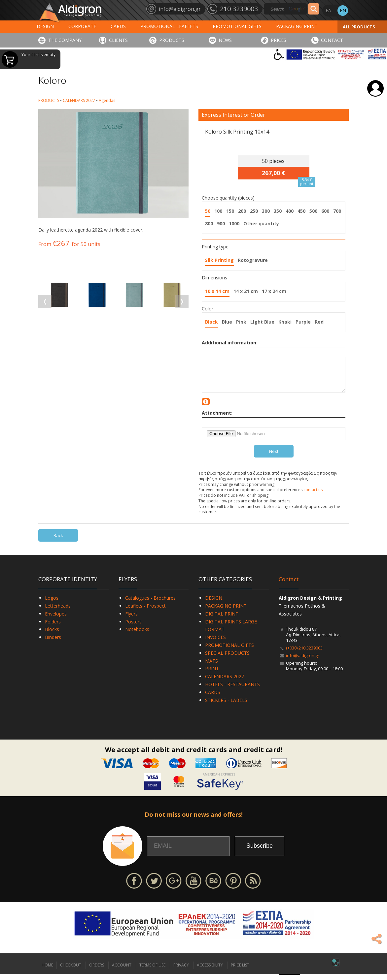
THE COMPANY (65, 40)
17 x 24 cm (274, 291)
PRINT (212, 674)
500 (313, 211)
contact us (313, 496)
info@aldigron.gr (303, 661)
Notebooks (137, 635)
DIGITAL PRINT (222, 620)
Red (319, 322)
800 (209, 223)
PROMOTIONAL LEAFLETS (169, 26)
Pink (241, 322)
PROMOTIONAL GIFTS (237, 26)
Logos (52, 604)
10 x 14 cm (217, 291)
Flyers (131, 620)
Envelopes (56, 620)
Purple (303, 322)
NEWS (225, 40)
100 (218, 211)
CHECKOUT (71, 971)
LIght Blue (262, 322)
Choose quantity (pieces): (229, 198)
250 (254, 211)
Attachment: (217, 419)
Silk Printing (219, 260)
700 (337, 211)
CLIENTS (118, 40)
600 (325, 211)
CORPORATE (82, 26)
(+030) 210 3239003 (304, 654)
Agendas (107, 100)
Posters (133, 628)
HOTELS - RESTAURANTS (232, 690)
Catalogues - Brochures (150, 604)
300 (266, 211)
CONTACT (332, 40)
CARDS (118, 26)
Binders (53, 643)
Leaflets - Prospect (145, 612)
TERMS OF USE (152, 971)
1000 (234, 223)
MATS (211, 667)
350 (278, 211)
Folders (53, 628)
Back (58, 541)
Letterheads (58, 612)
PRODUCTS (172, 40)
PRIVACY (181, 971)
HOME (47, 971)
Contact (289, 585)
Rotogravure (253, 260)
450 (301, 211)
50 (208, 211)
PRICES (279, 40)
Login (375, 88)
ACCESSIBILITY (210, 971)
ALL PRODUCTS (359, 27)
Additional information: (230, 343)
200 (242, 211)
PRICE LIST (240, 971)
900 (221, 223)
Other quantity (261, 223)
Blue (227, 322)
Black (211, 322)
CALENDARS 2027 (79, 100)
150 (230, 211)
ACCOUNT (122, 971)
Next (274, 457)
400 (290, 211)
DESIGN (45, 26)
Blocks (52, 635)
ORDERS (97, 971)
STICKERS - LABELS (226, 706)
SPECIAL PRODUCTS (227, 659)
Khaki (285, 322)
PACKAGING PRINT (297, 26)
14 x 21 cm (246, 291)
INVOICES (215, 643)
